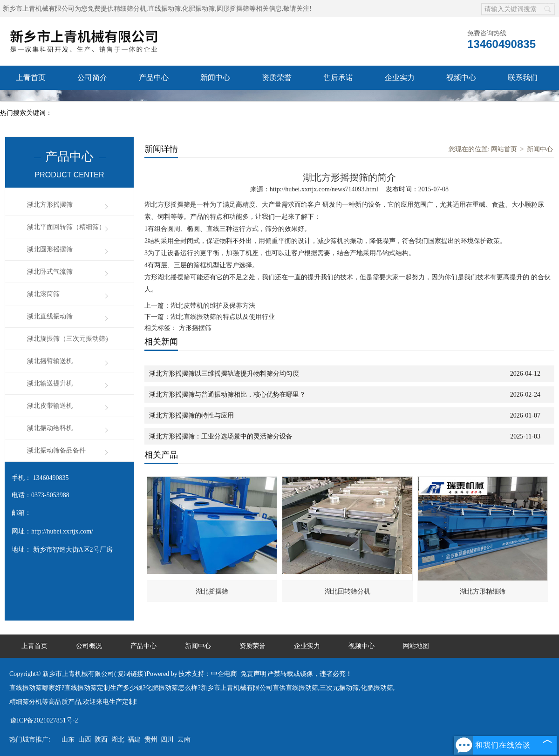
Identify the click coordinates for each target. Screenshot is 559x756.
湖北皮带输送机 (50, 406)
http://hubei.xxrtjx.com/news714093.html (324, 189)
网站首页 (504, 149)
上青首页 (31, 78)
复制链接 (130, 674)
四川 (167, 739)
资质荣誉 (277, 78)
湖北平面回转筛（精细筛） (66, 227)
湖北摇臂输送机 (50, 361)
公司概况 (89, 646)
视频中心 (461, 78)
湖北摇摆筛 (212, 591)
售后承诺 (338, 78)
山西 (85, 739)
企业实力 (400, 78)
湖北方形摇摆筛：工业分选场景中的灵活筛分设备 (221, 436)
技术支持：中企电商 (208, 674)
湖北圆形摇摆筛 (50, 249)
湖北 (118, 739)
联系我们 (523, 78)
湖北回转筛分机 (348, 591)
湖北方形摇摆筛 (50, 205)
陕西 (101, 739)
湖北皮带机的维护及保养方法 (213, 306)
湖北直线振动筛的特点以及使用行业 (223, 317)
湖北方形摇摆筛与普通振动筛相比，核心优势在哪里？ (227, 395)
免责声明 (253, 674)
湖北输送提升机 (50, 383)
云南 (184, 739)
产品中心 (154, 78)
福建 (134, 739)
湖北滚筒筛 (43, 294)
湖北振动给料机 (50, 428)
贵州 (151, 739)
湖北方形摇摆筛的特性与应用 (191, 415)
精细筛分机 (130, 9)
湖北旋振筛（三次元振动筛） (69, 339)
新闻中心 (215, 78)
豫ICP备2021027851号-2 (44, 720)
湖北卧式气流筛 (50, 272)
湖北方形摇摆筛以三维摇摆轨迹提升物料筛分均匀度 (224, 374)
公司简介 (92, 78)
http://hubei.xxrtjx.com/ (62, 531)
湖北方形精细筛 (483, 591)
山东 (68, 739)
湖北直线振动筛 (50, 316)
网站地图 (416, 646)
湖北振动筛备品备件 (56, 450)
